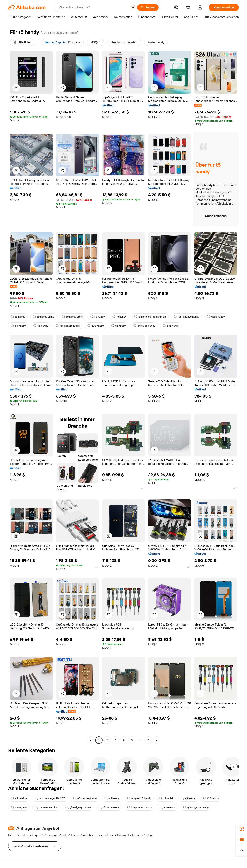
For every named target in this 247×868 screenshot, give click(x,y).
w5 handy (112, 798)
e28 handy (96, 326)
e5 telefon (19, 798)
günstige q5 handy (78, 807)
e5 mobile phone (85, 798)
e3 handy (188, 798)
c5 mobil (166, 798)
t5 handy (18, 317)
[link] (242, 829)
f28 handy (211, 798)
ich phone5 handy (139, 807)
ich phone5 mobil (68, 326)
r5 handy (97, 317)
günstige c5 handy (196, 807)
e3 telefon (167, 807)
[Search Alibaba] (93, 7)
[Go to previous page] (91, 740)
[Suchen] (148, 7)
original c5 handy (139, 798)
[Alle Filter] (22, 42)
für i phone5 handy (186, 317)
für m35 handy (109, 807)
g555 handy (216, 317)
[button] (133, 7)
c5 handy (18, 326)
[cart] (189, 8)
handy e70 (19, 807)
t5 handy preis (72, 317)
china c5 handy (144, 326)
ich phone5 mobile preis (150, 317)
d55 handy (171, 326)
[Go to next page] (156, 740)
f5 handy (119, 317)
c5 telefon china (46, 807)
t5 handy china (44, 317)
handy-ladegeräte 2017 (50, 798)
